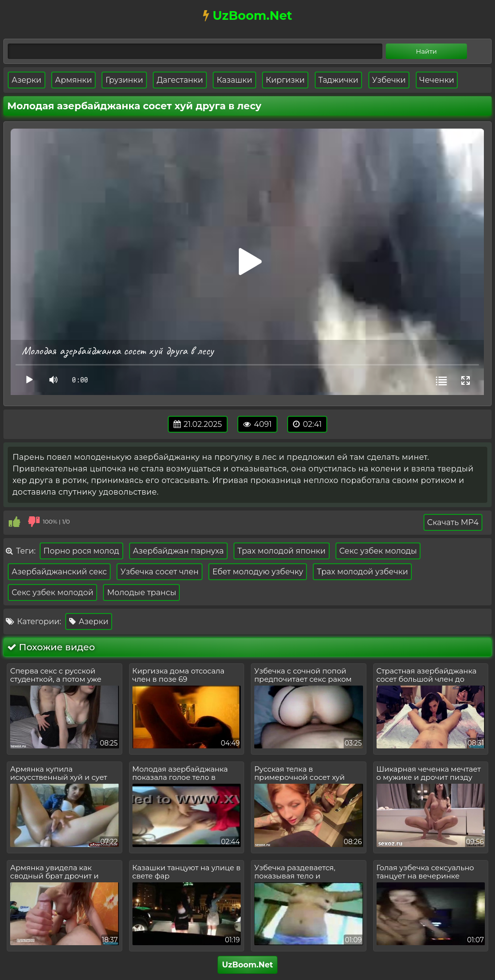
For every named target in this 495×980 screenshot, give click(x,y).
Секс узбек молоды (378, 551)
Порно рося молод (81, 551)
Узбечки (389, 80)
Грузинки (124, 80)
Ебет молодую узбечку (258, 572)
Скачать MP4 (453, 522)
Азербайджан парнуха (178, 551)
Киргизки (285, 80)
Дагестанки (180, 80)
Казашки (234, 80)
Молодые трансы (141, 592)
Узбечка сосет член (160, 572)
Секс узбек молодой (52, 592)
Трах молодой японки (282, 551)
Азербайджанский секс (59, 572)
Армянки (73, 80)
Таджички (339, 80)
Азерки (27, 80)
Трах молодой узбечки (362, 572)
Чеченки (437, 80)
